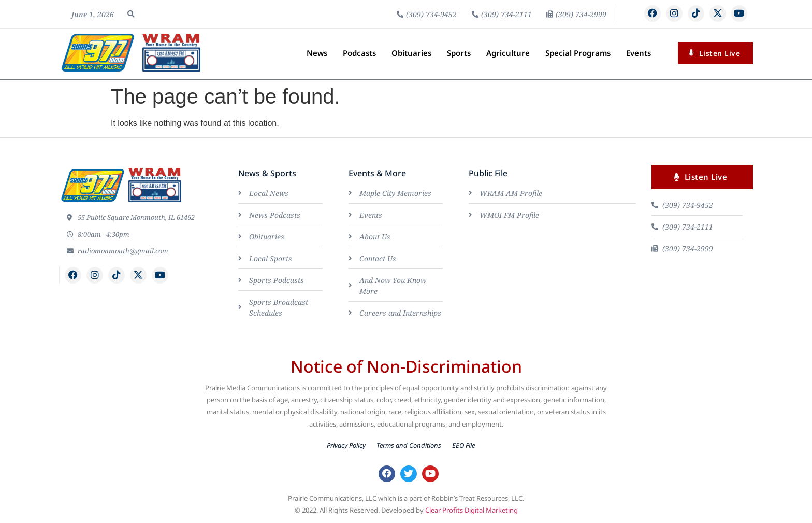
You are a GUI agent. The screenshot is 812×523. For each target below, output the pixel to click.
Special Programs (578, 53)
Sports (459, 53)
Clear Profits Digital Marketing (472, 511)
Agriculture (508, 53)
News (317, 53)
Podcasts (359, 53)
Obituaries (411, 53)
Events (639, 53)
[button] (131, 14)
